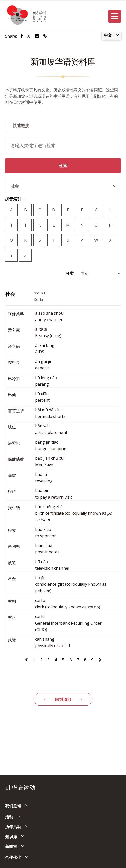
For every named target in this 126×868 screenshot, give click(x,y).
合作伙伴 (13, 857)
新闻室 (11, 846)
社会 (10, 294)
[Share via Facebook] (22, 36)
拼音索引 (13, 199)
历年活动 (13, 827)
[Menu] (115, 16)
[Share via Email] (37, 36)
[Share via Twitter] (29, 36)
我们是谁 (13, 806)
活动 (9, 817)
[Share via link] (45, 36)
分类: (70, 273)
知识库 (11, 836)
